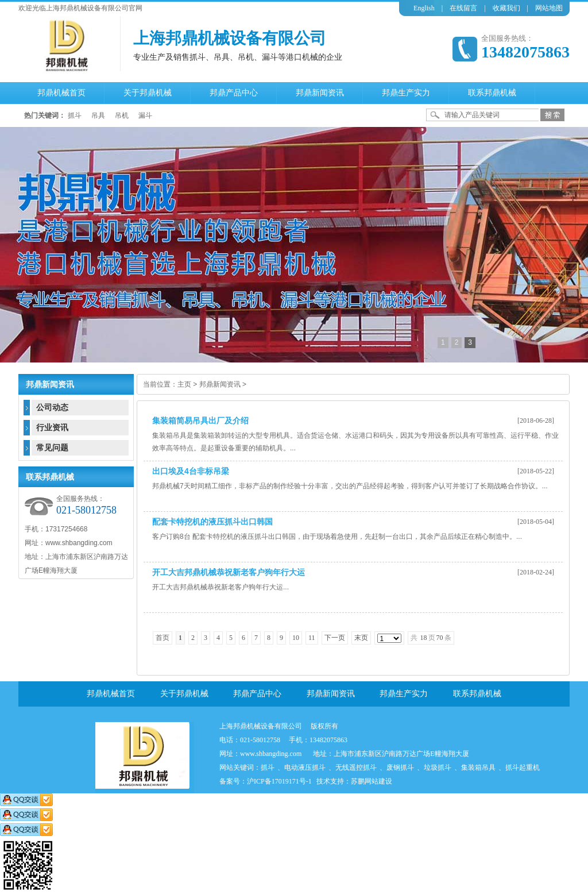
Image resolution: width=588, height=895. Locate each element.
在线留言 (463, 8)
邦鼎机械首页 (111, 694)
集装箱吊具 (478, 767)
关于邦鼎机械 (184, 694)
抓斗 (75, 115)
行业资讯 (52, 428)
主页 (184, 384)
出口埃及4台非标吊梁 (191, 471)
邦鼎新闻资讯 (220, 384)
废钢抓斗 (400, 767)
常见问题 (52, 448)
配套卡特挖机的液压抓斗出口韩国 (212, 522)
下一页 (335, 638)
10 (296, 638)
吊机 (122, 115)
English (424, 8)
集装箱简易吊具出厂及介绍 (200, 421)
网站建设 (378, 781)
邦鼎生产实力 (404, 694)
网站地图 (549, 8)
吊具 (98, 115)
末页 (361, 638)
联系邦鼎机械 (477, 694)
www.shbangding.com (271, 754)
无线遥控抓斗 (356, 767)
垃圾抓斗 (438, 767)
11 (312, 638)
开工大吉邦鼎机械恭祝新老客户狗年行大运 (229, 572)
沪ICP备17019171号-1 (279, 781)
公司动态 (52, 408)
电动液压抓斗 (305, 767)
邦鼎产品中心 (257, 694)
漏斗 (145, 115)
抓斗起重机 (523, 767)
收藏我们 (506, 8)
